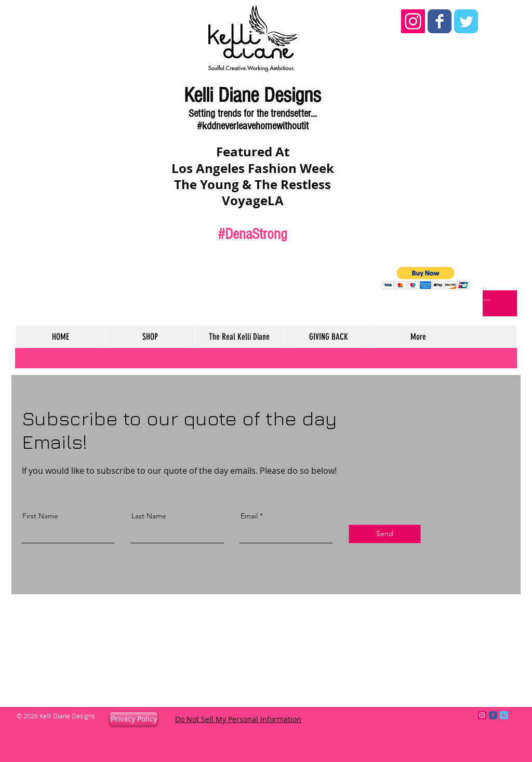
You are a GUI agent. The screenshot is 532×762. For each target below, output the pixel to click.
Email (249, 516)
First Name (40, 516)
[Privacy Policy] (134, 719)
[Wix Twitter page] (466, 21)
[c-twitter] (504, 715)
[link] (490, 300)
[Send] (385, 534)
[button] (426, 278)
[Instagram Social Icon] (413, 21)
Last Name (149, 516)
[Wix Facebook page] (440, 21)
